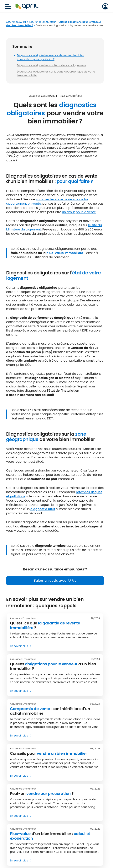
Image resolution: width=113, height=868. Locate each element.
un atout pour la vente (79, 212)
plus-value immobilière (65, 253)
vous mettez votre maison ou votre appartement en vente (47, 201)
